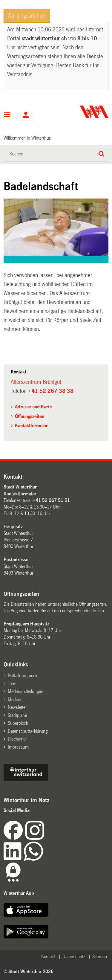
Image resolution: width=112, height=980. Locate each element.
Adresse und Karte (33, 407)
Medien (14, 699)
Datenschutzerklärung (28, 731)
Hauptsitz (13, 527)
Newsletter (17, 707)
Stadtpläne (17, 715)
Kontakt (48, 957)
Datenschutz (74, 957)
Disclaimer (17, 739)
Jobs (12, 684)
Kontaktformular (31, 426)
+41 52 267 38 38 (51, 391)
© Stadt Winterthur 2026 (29, 971)
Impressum (18, 747)
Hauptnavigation (7, 115)
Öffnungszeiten (30, 416)
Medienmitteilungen (26, 691)
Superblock (18, 723)
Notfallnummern (22, 676)
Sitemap (100, 957)
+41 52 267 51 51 (51, 500)
